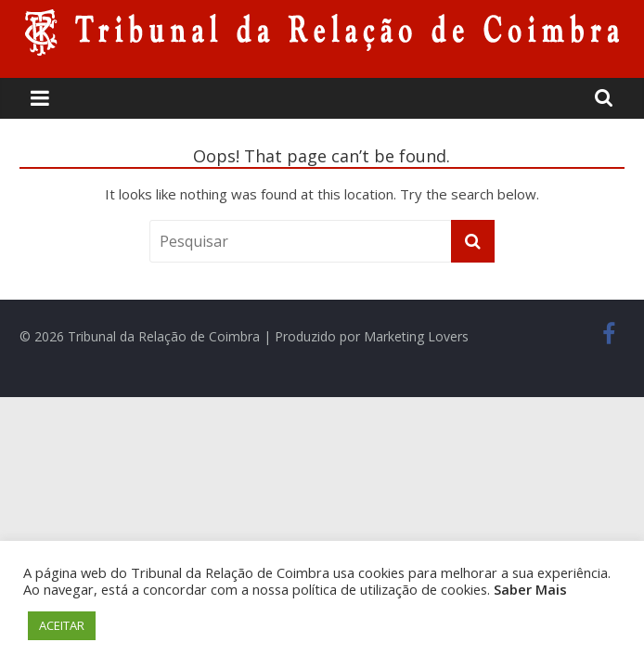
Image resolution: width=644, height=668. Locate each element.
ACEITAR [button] (62, 625)
